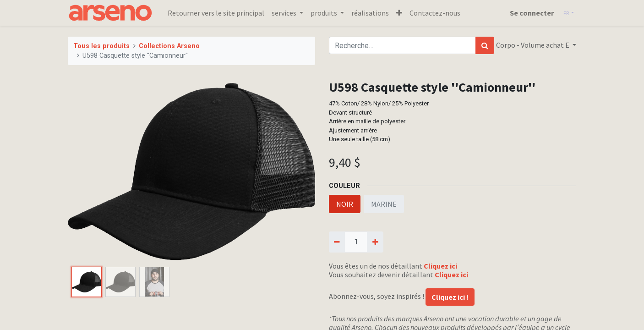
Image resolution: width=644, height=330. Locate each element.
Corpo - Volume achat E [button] (533, 45)
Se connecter (532, 13)
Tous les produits (101, 46)
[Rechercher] (485, 45)
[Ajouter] (375, 242)
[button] (399, 13)
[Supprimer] (337, 242)
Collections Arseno (169, 46)
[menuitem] (216, 13)
